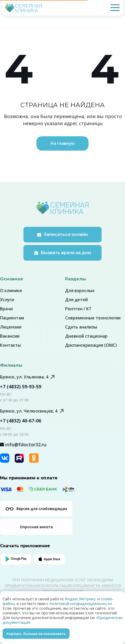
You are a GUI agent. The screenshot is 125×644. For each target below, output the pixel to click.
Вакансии (10, 336)
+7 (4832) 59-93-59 (21, 387)
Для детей (76, 300)
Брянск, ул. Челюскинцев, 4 (29, 411)
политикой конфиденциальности (81, 603)
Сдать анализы (81, 327)
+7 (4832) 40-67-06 (21, 421)
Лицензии (11, 327)
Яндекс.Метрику (80, 599)
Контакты (10, 345)
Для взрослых (80, 291)
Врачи (6, 309)
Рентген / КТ (78, 309)
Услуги (7, 300)
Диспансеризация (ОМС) (91, 345)
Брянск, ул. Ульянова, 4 (24, 377)
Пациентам (12, 318)
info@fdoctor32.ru (26, 445)
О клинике (11, 291)
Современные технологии (93, 318)
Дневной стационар (86, 336)
